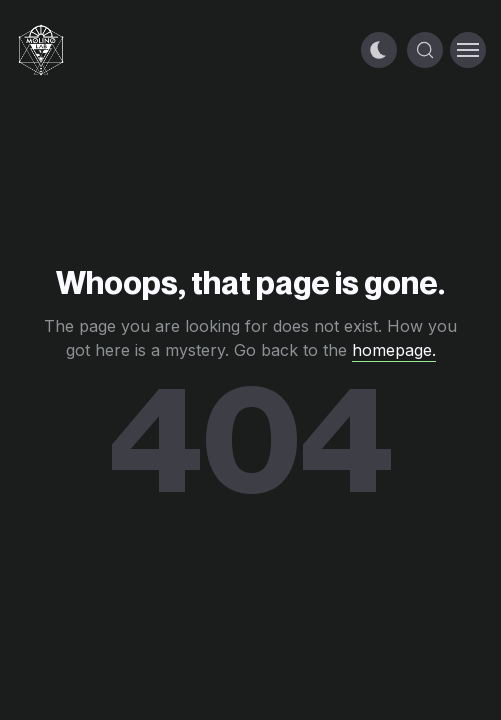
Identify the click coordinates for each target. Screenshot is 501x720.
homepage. (394, 350)
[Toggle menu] (468, 50)
